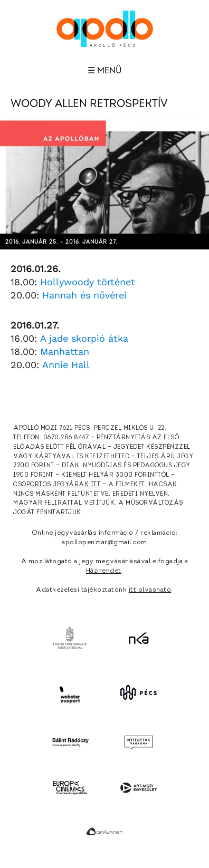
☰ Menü (104, 71)
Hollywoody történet (88, 282)
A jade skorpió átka (84, 338)
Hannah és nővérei (84, 295)
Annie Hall (66, 365)
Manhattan (65, 351)
